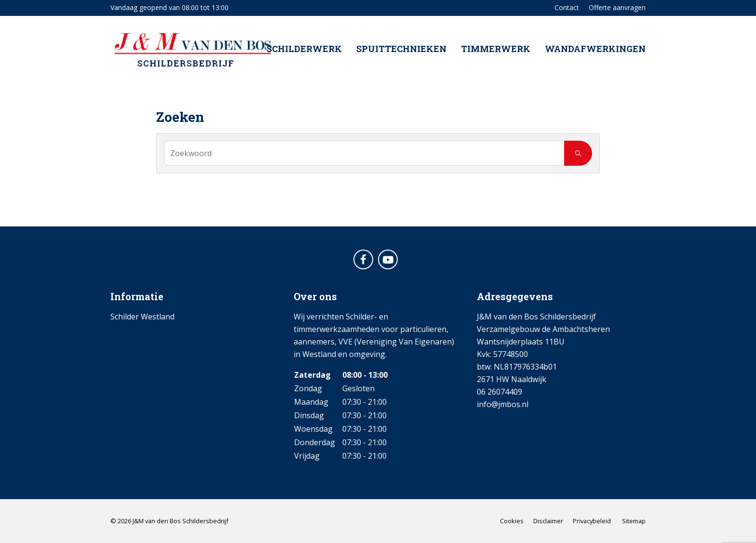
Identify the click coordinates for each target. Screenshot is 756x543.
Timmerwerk (496, 50)
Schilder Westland (142, 317)
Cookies (512, 521)
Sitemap (634, 521)
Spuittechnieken (401, 50)
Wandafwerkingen (595, 50)
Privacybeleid (592, 521)
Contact (567, 7)
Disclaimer (548, 521)
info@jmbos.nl (503, 404)
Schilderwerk (304, 50)
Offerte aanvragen (617, 7)
